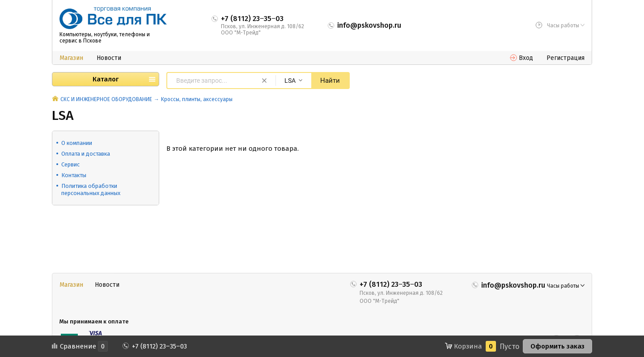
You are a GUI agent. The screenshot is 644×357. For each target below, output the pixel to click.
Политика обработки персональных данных (91, 189)
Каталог (106, 79)
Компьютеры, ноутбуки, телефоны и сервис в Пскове (105, 38)
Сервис (70, 164)
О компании (77, 143)
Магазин (71, 58)
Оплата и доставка (86, 154)
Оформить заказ (557, 346)
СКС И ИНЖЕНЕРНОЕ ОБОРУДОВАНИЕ (106, 99)
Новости (109, 58)
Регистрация (566, 58)
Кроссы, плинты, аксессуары (197, 99)
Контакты (74, 175)
